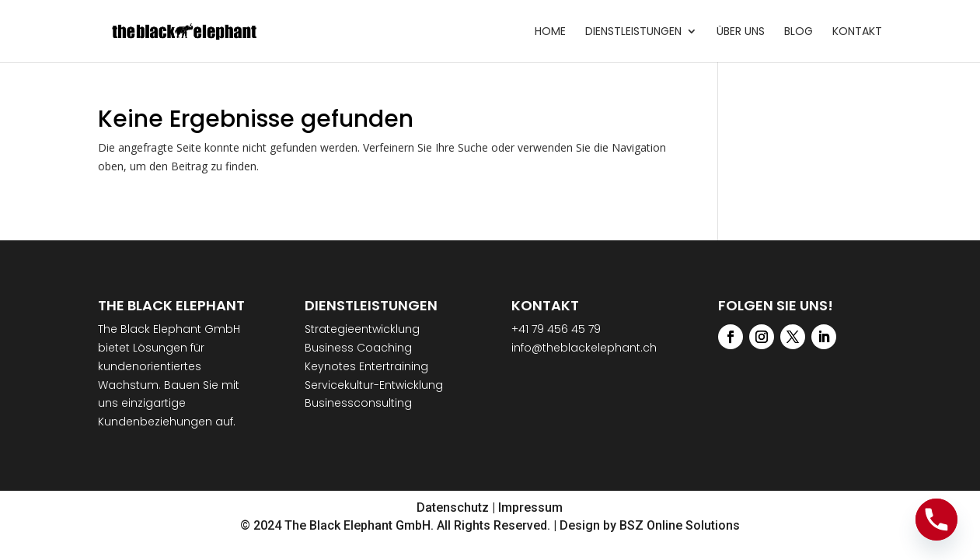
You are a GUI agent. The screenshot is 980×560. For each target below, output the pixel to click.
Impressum (530, 507)
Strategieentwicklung (362, 329)
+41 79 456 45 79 (556, 329)
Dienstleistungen (633, 32)
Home (550, 32)
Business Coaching (358, 348)
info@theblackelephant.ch (584, 348)
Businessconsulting (358, 403)
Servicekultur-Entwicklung (374, 385)
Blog (799, 32)
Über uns (741, 32)
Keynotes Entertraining (366, 366)
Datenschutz (453, 507)
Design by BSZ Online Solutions (650, 525)
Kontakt (857, 32)
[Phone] (936, 520)
